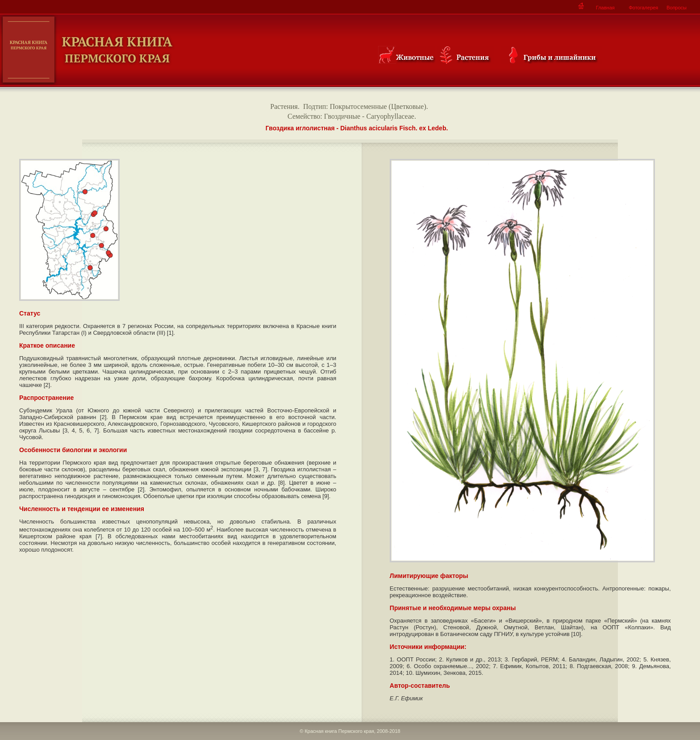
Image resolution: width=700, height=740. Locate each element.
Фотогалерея (643, 8)
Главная (605, 8)
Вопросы (677, 8)
